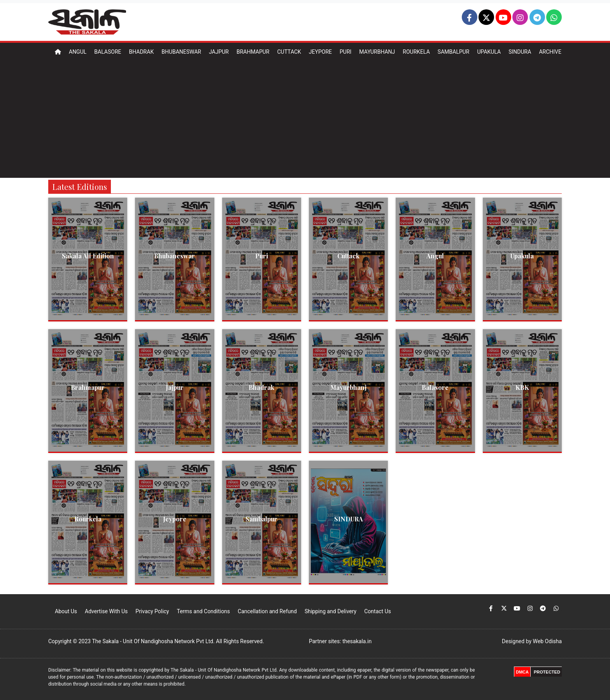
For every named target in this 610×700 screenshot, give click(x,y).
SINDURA (349, 519)
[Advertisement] (305, 119)
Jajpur (219, 52)
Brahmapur (253, 52)
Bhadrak (141, 52)
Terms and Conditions (203, 611)
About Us (66, 611)
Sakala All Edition (88, 256)
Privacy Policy (152, 611)
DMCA (522, 672)
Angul (78, 52)
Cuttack (289, 52)
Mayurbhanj (377, 52)
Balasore (108, 52)
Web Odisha (547, 641)
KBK (522, 387)
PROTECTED (547, 672)
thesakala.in (357, 641)
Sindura (520, 52)
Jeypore (320, 52)
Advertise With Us (106, 611)
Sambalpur (454, 52)
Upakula (489, 52)
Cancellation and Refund (267, 611)
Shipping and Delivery (330, 611)
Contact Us (378, 611)
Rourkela (416, 52)
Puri (345, 52)
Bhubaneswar (181, 52)
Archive (550, 52)
